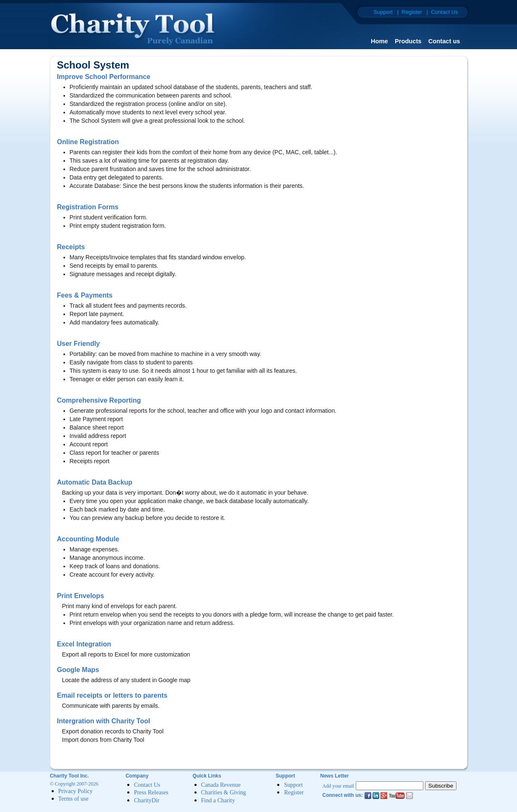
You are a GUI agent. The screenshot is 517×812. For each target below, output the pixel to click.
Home (379, 41)
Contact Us (147, 785)
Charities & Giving (224, 793)
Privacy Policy (76, 791)
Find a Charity (218, 800)
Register (294, 793)
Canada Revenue (221, 785)
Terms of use (73, 799)
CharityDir (147, 800)
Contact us (444, 41)
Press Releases (151, 793)
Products (408, 41)
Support (293, 785)
